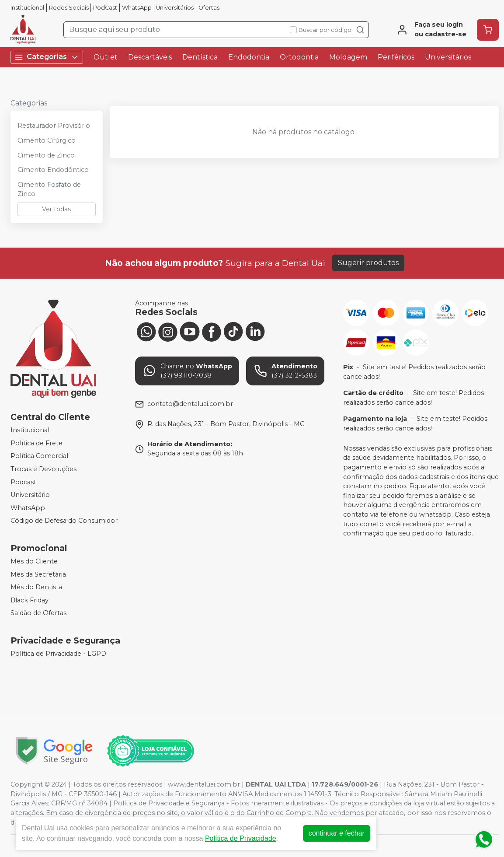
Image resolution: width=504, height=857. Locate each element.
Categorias (47, 57)
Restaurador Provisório (54, 126)
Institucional (27, 8)
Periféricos (396, 57)
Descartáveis (150, 57)
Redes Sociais (69, 8)
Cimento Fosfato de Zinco (49, 189)
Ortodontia (299, 57)
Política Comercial (39, 456)
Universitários (175, 8)
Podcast (23, 482)
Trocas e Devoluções (43, 469)
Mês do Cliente (34, 561)
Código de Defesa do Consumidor (64, 521)
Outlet (106, 57)
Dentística (200, 57)
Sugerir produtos (368, 263)
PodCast (105, 8)
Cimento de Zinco (46, 155)
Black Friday (30, 600)
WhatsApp (137, 8)
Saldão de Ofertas (38, 613)
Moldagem (348, 57)
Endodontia (249, 57)
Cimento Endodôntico (53, 170)
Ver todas (56, 209)
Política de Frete (36, 443)
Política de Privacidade (241, 838)
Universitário (30, 495)
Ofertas (209, 8)
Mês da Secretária (38, 574)
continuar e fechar (337, 833)
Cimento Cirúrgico (47, 140)
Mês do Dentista (36, 587)
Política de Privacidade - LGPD (58, 654)
